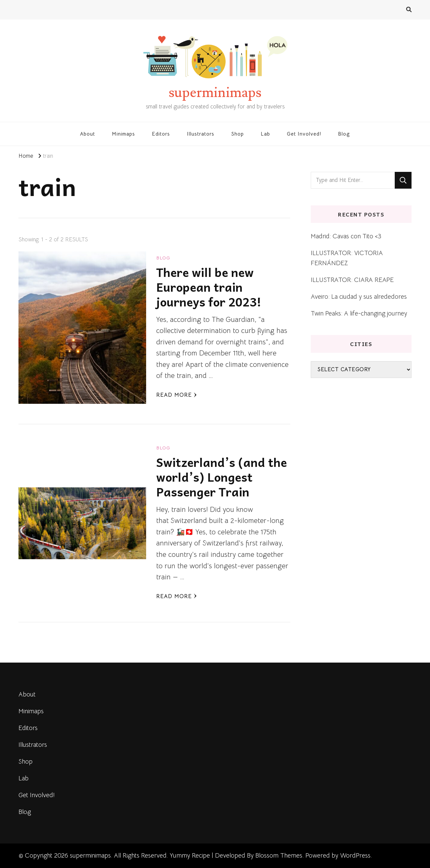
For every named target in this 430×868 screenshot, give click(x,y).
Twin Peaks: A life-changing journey (359, 313)
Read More (177, 395)
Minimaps (123, 134)
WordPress (355, 855)
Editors (161, 134)
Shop (238, 134)
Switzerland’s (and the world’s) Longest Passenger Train (222, 477)
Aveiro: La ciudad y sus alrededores (359, 297)
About (88, 134)
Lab (265, 134)
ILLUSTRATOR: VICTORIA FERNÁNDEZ (347, 258)
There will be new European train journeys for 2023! (209, 287)
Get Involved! (304, 134)
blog (163, 258)
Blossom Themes (279, 855)
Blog (344, 134)
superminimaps (215, 93)
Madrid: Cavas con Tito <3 (346, 236)
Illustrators (201, 134)
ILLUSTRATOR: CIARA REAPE (352, 280)
